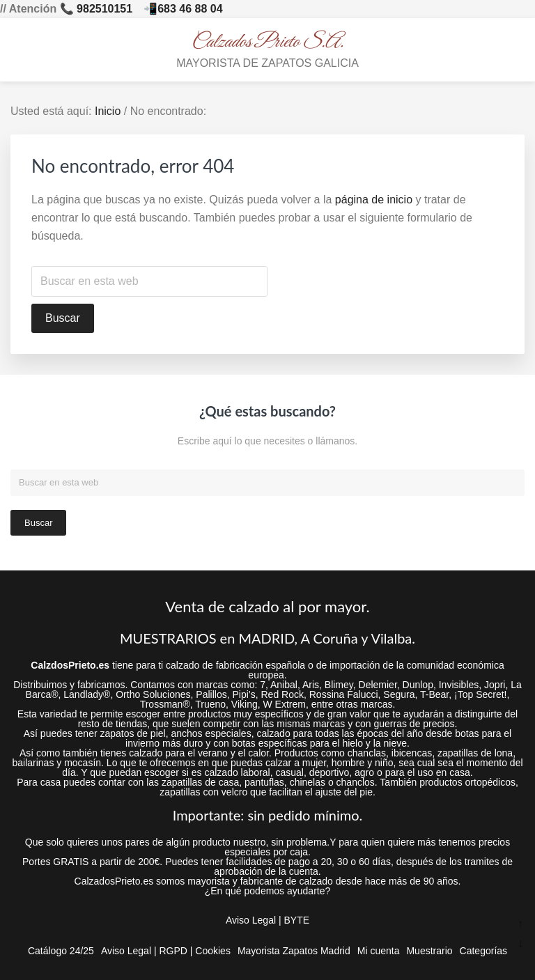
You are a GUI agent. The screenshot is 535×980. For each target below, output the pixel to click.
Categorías (483, 951)
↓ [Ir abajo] (521, 943)
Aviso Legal (251, 920)
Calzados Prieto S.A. (268, 42)
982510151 (104, 9)
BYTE (296, 920)
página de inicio (374, 200)
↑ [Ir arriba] (521, 924)
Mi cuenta (379, 951)
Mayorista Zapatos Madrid (294, 951)
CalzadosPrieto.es (114, 881)
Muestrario (429, 951)
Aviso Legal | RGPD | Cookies (166, 951)
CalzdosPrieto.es (70, 665)
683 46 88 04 (190, 9)
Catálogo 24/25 (61, 951)
